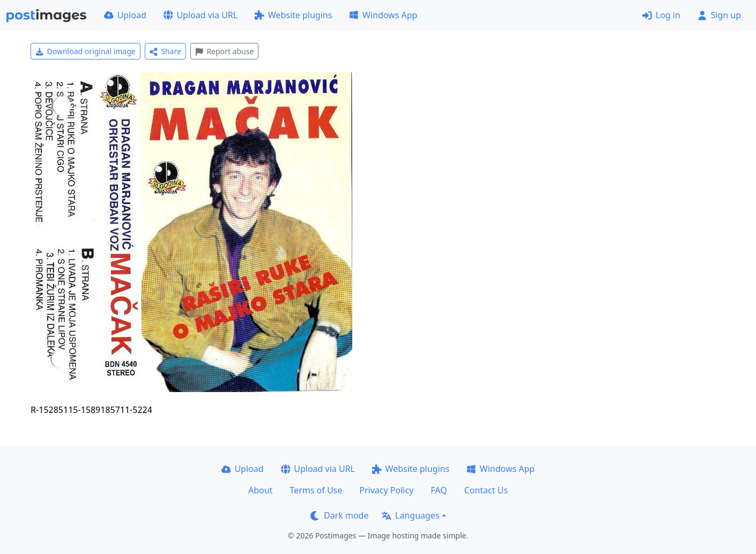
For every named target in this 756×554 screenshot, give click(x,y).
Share (165, 51)
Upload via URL (201, 15)
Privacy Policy (386, 490)
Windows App (383, 15)
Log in (661, 15)
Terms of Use (316, 490)
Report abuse (224, 51)
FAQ (439, 490)
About (260, 490)
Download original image (86, 51)
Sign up (719, 15)
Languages (410, 515)
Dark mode (339, 515)
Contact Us (486, 490)
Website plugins (293, 15)
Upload (125, 15)
